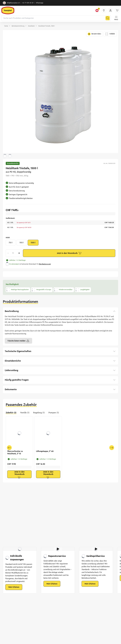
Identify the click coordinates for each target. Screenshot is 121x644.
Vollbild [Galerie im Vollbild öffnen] (110, 34)
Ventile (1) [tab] (25, 413)
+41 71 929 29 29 (28, 3)
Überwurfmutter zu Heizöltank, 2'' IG (15, 452)
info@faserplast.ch (11, 3)
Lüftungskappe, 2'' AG (45, 451)
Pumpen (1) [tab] (54, 413)
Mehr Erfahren (14, 587)
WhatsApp (40, 3)
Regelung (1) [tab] (39, 413)
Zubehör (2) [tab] (11, 413)
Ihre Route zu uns (45, 264)
